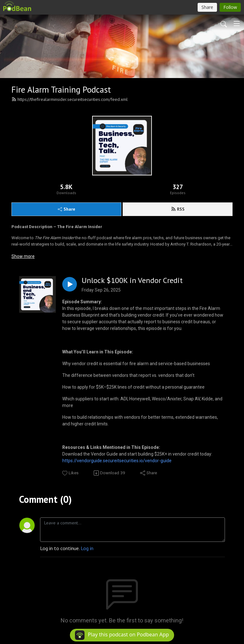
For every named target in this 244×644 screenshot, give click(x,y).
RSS (178, 209)
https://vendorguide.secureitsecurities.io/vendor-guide (117, 461)
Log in (87, 548)
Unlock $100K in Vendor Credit (132, 281)
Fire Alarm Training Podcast (61, 89)
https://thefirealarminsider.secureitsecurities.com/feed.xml (70, 99)
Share (67, 209)
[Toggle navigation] (237, 23)
